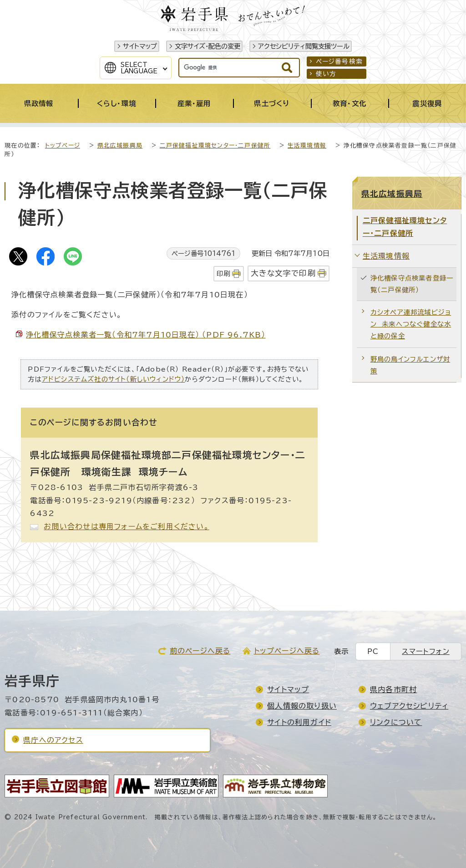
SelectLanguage (139, 68)
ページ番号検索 (339, 61)
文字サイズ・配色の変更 (208, 46)
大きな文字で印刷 (283, 273)
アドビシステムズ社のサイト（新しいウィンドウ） (114, 379)
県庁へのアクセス (53, 740)
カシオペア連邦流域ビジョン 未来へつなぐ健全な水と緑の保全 (411, 324)
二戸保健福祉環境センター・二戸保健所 (215, 146)
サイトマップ (140, 46)
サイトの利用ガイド (299, 722)
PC (373, 651)
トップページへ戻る (287, 651)
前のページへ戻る (200, 651)
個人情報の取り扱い (302, 706)
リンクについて (396, 722)
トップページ (63, 146)
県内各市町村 (393, 689)
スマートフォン (425, 651)
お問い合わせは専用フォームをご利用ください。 (126, 526)
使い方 (326, 74)
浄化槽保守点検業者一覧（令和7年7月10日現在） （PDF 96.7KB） (146, 335)
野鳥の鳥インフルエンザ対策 (410, 365)
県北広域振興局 (120, 146)
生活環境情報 (307, 146)
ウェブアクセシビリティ (409, 706)
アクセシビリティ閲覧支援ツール (304, 46)
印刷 (223, 273)
